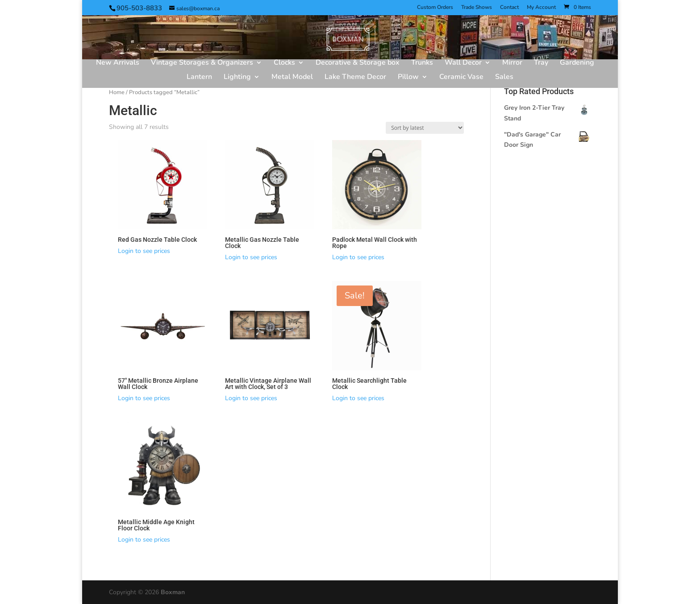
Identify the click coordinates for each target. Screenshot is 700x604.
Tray (541, 63)
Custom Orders (435, 8)
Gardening (577, 63)
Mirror (512, 63)
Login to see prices (144, 251)
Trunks (422, 63)
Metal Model (292, 78)
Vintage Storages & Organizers (202, 63)
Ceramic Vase (461, 78)
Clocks (284, 63)
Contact (509, 8)
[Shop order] (425, 128)
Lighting (237, 78)
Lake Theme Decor (355, 78)
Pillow (408, 78)
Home (117, 92)
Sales (504, 78)
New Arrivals (118, 63)
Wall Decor (463, 63)
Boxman (173, 592)
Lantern (199, 78)
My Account (541, 8)
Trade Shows (477, 8)
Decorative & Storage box (358, 63)
